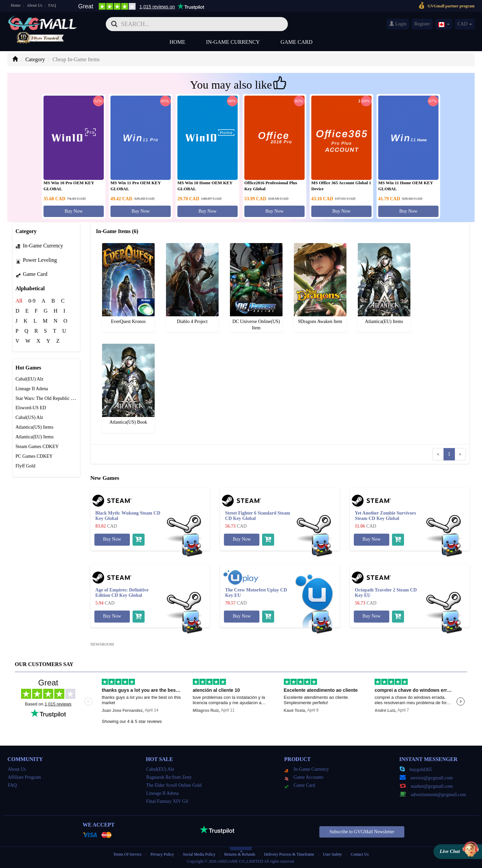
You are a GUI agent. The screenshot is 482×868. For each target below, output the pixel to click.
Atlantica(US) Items (34, 427)
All (19, 301)
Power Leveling (36, 260)
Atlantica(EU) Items (34, 437)
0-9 (32, 301)
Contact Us (360, 854)
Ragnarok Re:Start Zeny (169, 777)
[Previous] (438, 454)
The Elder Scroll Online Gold (174, 785)
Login (398, 24)
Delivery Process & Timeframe (289, 854)
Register (422, 24)
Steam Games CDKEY (37, 447)
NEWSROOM (102, 644)
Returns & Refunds (240, 854)
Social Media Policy (199, 854)
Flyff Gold (25, 466)
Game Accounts (304, 777)
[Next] (460, 454)
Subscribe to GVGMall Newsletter (362, 832)
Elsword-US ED (31, 408)
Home (16, 5)
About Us (34, 5)
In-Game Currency (233, 42)
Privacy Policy (163, 854)
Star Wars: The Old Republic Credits (50, 398)
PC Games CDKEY (34, 456)
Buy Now (74, 211)
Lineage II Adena (32, 389)
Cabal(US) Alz (29, 417)
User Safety (332, 854)
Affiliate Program (24, 777)
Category (35, 59)
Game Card (297, 42)
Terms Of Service (128, 854)
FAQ (52, 5)
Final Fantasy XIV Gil (167, 801)
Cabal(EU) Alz (29, 379)
